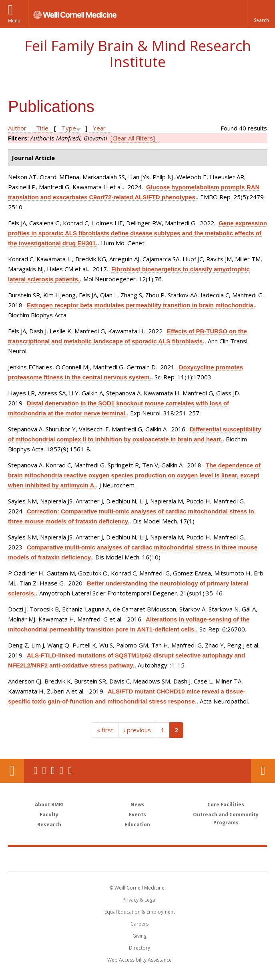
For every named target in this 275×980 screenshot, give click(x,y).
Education (137, 825)
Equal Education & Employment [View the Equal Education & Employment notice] (140, 912)
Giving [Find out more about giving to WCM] (140, 936)
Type (69, 128)
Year (99, 128)
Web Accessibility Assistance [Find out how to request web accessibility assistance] (140, 960)
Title (42, 128)
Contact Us (263, 771)
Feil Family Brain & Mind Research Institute (138, 54)
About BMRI (49, 805)
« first (105, 730)
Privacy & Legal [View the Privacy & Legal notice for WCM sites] (140, 900)
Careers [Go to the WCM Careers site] (140, 924)
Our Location (12, 771)
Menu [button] (14, 21)
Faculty (49, 815)
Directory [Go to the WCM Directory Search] (140, 948)
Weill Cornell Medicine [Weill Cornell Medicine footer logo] (91, 859)
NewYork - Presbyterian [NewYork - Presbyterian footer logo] (192, 859)
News (137, 805)
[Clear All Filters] (133, 138)
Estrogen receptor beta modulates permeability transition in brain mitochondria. (141, 305)
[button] (261, 14)
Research (49, 825)
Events (137, 815)
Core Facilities (226, 805)
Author (17, 128)
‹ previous (137, 730)
